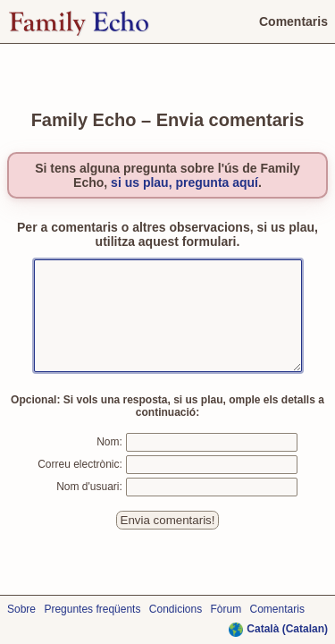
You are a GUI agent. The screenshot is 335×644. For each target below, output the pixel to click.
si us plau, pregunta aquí (184, 172)
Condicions (176, 609)
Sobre (21, 609)
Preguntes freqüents (92, 609)
